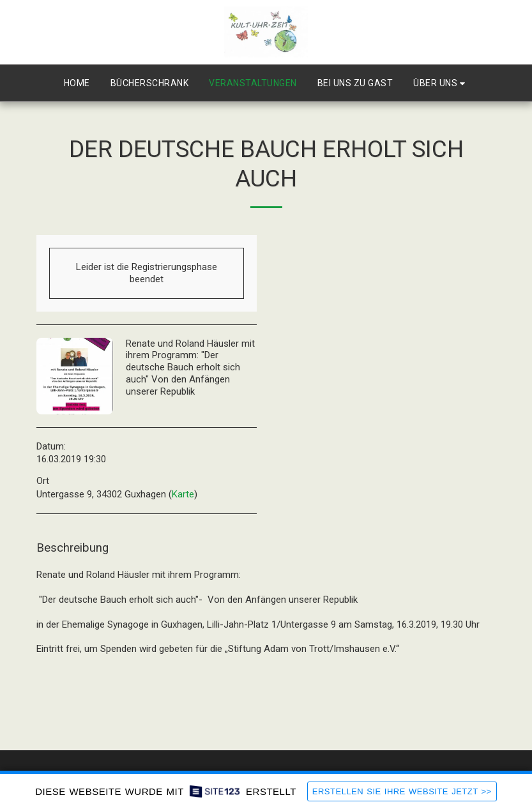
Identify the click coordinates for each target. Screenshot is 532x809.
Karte (183, 494)
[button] (441, 83)
